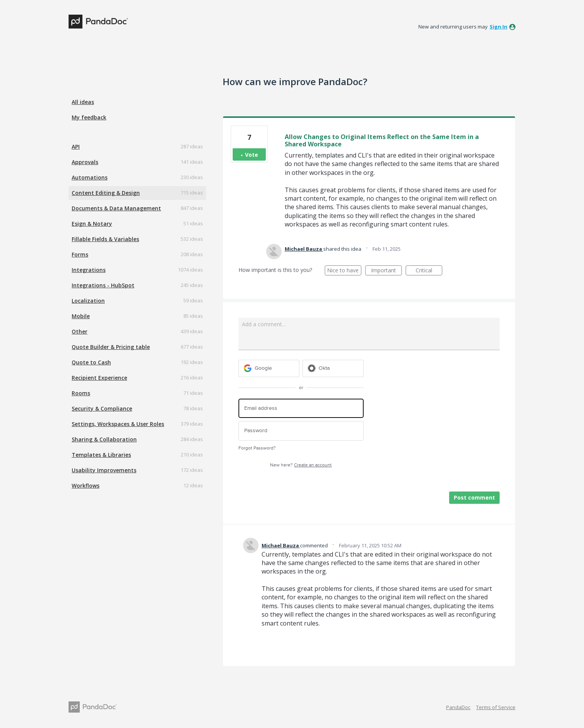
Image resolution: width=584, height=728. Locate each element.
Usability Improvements (104, 470)
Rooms (81, 393)
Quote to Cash (91, 362)
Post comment (474, 497)
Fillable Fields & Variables (105, 239)
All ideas (83, 102)
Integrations (89, 270)
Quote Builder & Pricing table (111, 347)
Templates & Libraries (101, 455)
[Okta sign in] (333, 368)
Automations (90, 177)
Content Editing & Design (106, 193)
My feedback (89, 117)
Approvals (85, 162)
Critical (429, 271)
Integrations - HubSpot (103, 285)
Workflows (86, 486)
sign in (498, 27)
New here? (301, 465)
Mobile (81, 316)
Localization (88, 301)
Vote (252, 155)
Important (386, 271)
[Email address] (301, 408)
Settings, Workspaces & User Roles (118, 424)
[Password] (301, 431)
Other (80, 331)
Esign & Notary (92, 224)
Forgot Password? (257, 448)
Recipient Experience (99, 378)
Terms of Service (496, 707)
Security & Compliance (102, 408)
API (76, 147)
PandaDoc (458, 707)
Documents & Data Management (116, 208)
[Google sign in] (269, 368)
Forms (80, 254)
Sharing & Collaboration (104, 439)
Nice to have (344, 271)
